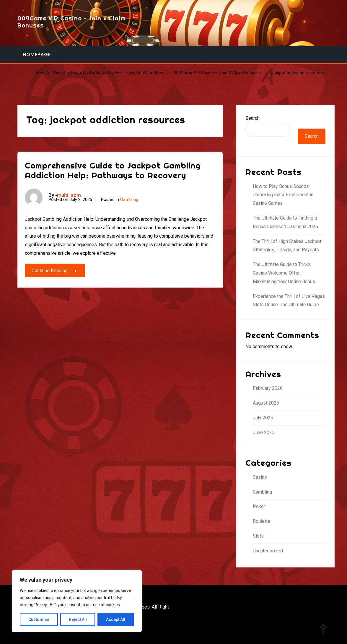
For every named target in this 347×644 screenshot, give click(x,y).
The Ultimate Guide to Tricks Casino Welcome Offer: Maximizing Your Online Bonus (284, 273)
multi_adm (69, 195)
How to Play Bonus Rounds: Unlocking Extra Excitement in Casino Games (283, 195)
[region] (77, 601)
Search (252, 118)
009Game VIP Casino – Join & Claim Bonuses (71, 22)
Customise (39, 619)
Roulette (262, 521)
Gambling (129, 200)
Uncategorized (268, 551)
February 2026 (268, 388)
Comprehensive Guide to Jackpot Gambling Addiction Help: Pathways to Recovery (113, 170)
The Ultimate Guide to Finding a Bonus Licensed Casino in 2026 (285, 222)
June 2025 (264, 433)
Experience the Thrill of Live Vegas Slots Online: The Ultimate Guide (289, 301)
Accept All (116, 619)
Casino (260, 477)
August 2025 (266, 403)
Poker (259, 506)
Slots (258, 536)
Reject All (78, 619)
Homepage (37, 55)
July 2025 (263, 418)
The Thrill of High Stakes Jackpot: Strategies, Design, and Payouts (287, 246)
